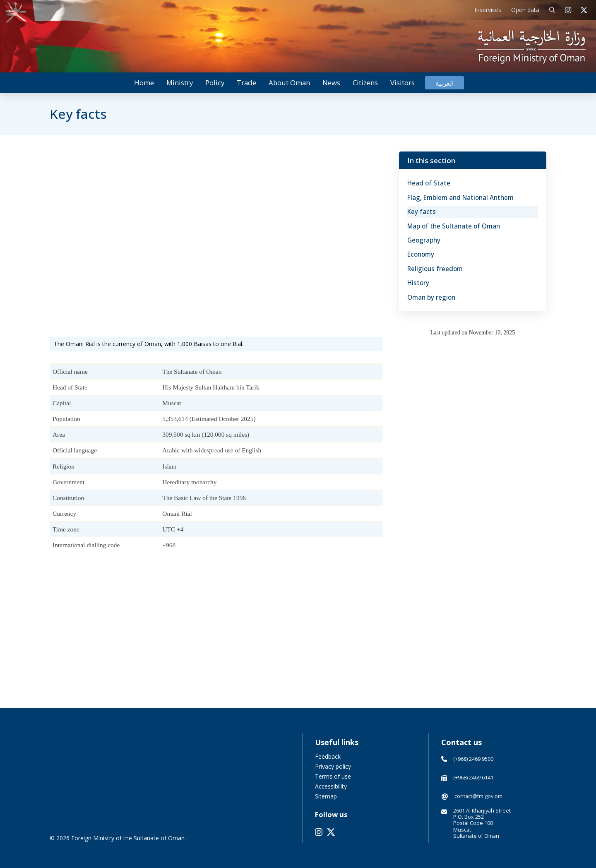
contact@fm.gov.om (478, 796)
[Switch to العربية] (445, 83)
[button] (552, 10)
